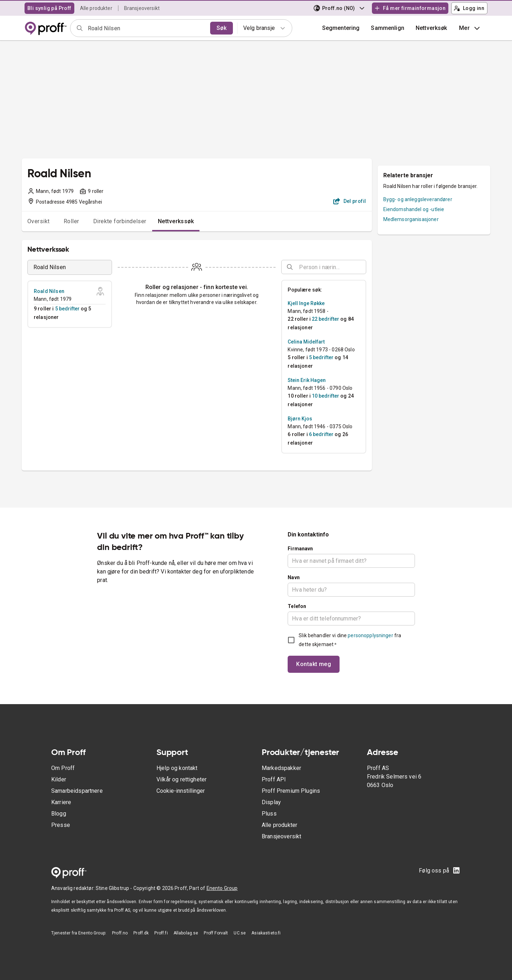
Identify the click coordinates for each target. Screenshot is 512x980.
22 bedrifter (326, 319)
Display (271, 802)
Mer (470, 28)
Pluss (269, 814)
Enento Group (222, 888)
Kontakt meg (314, 664)
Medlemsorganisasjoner (411, 219)
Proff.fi (161, 933)
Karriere (61, 802)
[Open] (363, 267)
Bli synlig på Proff (49, 8)
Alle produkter (96, 8)
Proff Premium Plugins (291, 791)
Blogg (59, 814)
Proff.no (120, 933)
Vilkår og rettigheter (182, 779)
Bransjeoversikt (142, 8)
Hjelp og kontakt (177, 768)
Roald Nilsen (49, 291)
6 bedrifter (321, 434)
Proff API (274, 779)
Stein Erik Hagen (307, 380)
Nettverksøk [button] (431, 28)
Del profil (350, 201)
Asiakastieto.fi (266, 933)
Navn (294, 577)
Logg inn (469, 8)
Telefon (297, 606)
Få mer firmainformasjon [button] (410, 8)
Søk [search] (222, 28)
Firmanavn (300, 549)
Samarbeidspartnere (77, 791)
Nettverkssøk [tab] (176, 221)
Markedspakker (281, 768)
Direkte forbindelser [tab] (120, 221)
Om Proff (63, 768)
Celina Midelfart (306, 342)
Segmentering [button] (341, 28)
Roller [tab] (71, 221)
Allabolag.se (186, 933)
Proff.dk (141, 933)
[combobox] (147, 28)
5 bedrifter (67, 309)
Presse (61, 825)
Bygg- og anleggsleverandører (418, 199)
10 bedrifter (326, 396)
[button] (388, 28)
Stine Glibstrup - (114, 888)
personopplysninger (370, 635)
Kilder (59, 779)
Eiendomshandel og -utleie (414, 209)
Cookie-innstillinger (181, 791)
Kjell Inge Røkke (306, 303)
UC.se (240, 933)
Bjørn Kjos (300, 419)
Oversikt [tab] (39, 221)
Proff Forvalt (216, 933)
